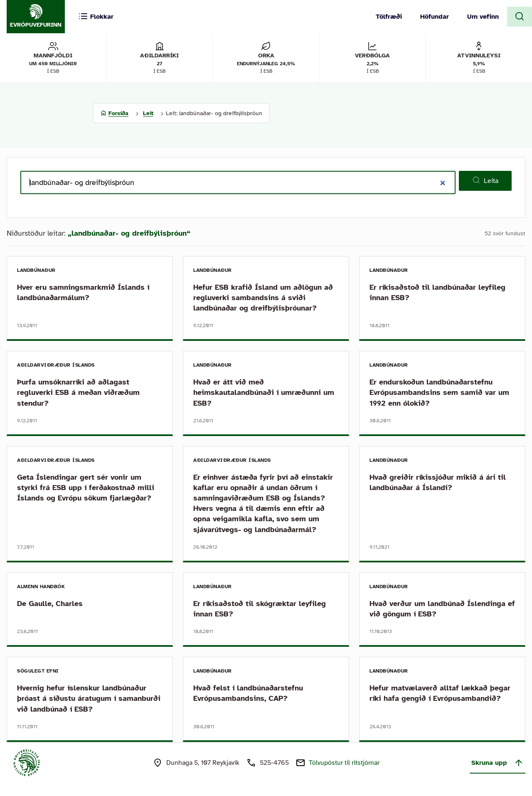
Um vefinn (483, 17)
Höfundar (435, 17)
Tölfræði (389, 17)
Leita (485, 180)
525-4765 (274, 763)
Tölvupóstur (344, 763)
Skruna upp (498, 763)
